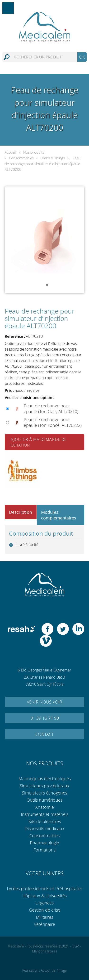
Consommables (21, 158)
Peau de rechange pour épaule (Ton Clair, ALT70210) (51, 409)
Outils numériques (44, 800)
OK (82, 57)
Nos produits (34, 152)
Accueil (10, 152)
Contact (44, 734)
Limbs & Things (53, 158)
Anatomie (44, 807)
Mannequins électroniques (45, 779)
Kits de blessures (45, 821)
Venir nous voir (44, 702)
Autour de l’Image (54, 970)
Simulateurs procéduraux (44, 786)
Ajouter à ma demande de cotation (39, 442)
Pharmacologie (44, 843)
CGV (76, 946)
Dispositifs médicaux (44, 828)
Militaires (44, 917)
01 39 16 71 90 (45, 718)
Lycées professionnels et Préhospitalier (45, 889)
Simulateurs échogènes (44, 793)
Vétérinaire (44, 924)
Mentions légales (45, 951)
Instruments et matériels (45, 814)
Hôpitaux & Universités (44, 896)
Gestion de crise (45, 910)
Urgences (44, 903)
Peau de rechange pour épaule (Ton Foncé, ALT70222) (53, 422)
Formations (44, 850)
